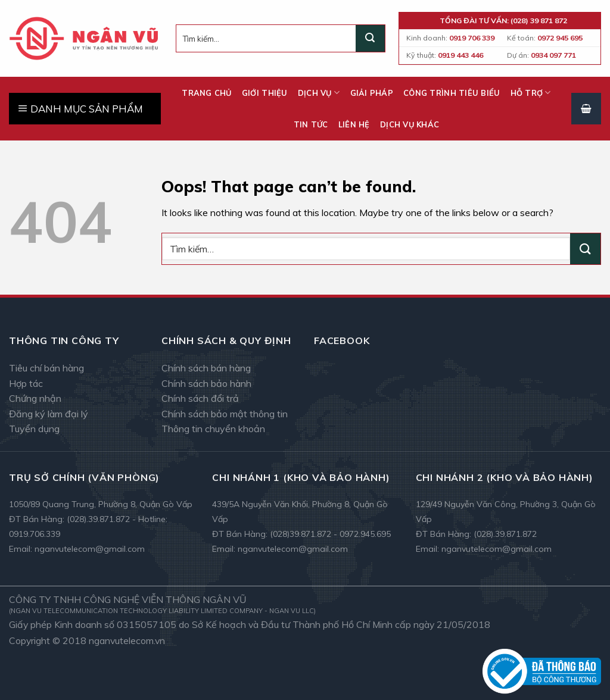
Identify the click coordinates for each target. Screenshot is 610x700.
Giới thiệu (265, 93)
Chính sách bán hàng (206, 368)
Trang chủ (206, 93)
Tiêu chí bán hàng (46, 368)
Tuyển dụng (34, 429)
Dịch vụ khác (410, 124)
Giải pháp (372, 93)
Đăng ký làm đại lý (49, 414)
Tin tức (311, 124)
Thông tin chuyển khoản (213, 429)
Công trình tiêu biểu (452, 93)
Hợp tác (26, 383)
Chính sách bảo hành (206, 383)
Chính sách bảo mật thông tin (225, 414)
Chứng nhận (35, 398)
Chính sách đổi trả (200, 398)
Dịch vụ (319, 93)
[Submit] (370, 39)
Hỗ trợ (531, 93)
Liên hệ (354, 124)
